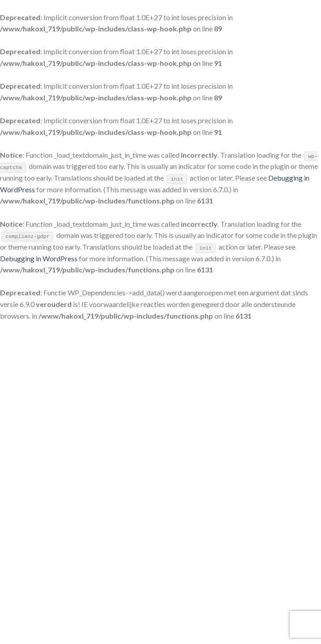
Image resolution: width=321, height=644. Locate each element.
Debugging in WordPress (39, 258)
